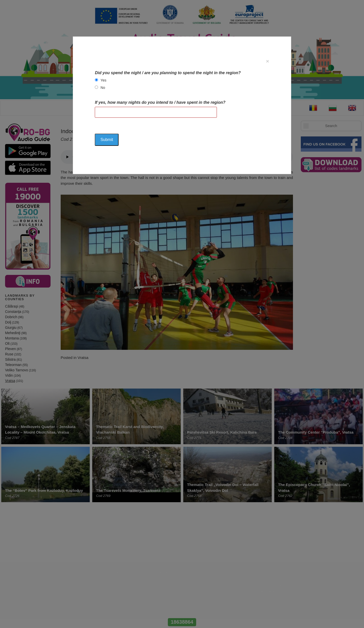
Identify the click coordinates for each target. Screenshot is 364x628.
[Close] (267, 61)
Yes (104, 80)
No (103, 88)
